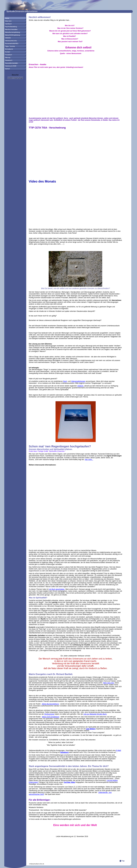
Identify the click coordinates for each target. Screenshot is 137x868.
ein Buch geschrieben (57, 589)
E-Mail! (118, 750)
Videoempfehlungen (78, 381)
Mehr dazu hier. (109, 683)
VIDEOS (80, 386)
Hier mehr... (89, 460)
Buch (65, 381)
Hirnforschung (49, 714)
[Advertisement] (37, 509)
